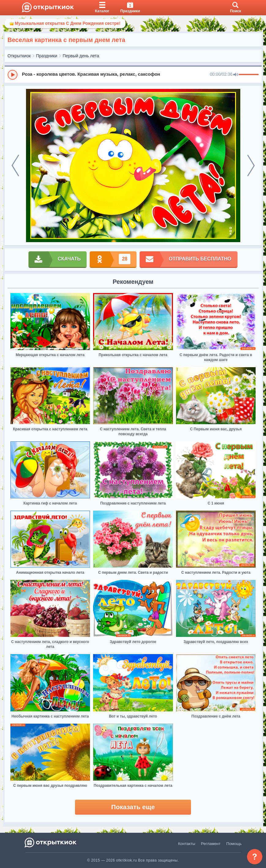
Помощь (234, 844)
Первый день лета (81, 56)
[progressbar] (249, 75)
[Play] (13, 75)
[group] (133, 74)
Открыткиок (19, 56)
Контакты (187, 844)
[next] (251, 166)
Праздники (47, 56)
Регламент (211, 844)
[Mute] (236, 75)
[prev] (15, 166)
